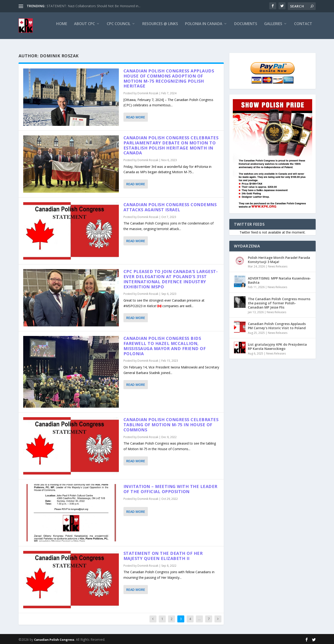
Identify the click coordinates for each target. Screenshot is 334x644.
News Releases (278, 265)
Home (62, 28)
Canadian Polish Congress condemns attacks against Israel (170, 206)
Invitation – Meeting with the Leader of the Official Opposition (170, 488)
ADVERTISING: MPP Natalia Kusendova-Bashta (279, 279)
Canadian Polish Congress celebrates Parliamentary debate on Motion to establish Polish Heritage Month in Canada (171, 144)
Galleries (273, 28)
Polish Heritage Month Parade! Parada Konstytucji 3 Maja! (279, 259)
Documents (246, 28)
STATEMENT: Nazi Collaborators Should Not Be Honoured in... (94, 6)
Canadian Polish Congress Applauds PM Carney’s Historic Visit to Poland (277, 325)
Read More (136, 116)
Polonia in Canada (204, 28)
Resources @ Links (160, 28)
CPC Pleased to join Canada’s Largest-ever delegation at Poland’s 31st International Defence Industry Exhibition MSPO (171, 278)
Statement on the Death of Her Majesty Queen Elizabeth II (163, 555)
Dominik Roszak (148, 92)
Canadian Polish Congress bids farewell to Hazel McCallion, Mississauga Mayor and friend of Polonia (165, 345)
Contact (303, 28)
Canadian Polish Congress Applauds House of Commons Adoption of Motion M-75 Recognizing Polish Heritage (169, 77)
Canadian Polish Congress (54, 639)
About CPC (84, 28)
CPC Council (119, 28)
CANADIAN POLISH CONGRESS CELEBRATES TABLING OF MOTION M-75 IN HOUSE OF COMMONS (171, 424)
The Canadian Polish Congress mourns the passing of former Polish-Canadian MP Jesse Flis (279, 302)
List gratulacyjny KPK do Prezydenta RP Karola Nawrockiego (277, 346)
